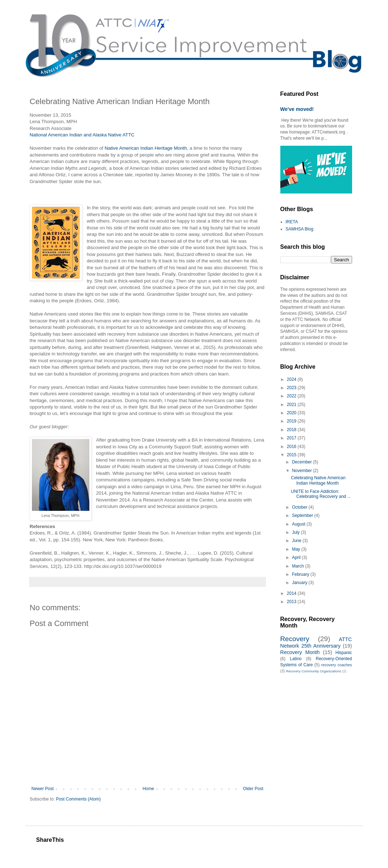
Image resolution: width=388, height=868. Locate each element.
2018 (292, 430)
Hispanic (343, 653)
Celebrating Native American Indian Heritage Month (318, 480)
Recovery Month (300, 652)
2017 (292, 438)
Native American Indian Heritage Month (146, 148)
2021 (292, 405)
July (296, 532)
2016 (292, 447)
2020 (292, 413)
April (297, 557)
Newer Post (43, 789)
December (302, 462)
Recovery (295, 639)
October (300, 507)
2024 (292, 379)
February (301, 574)
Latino (296, 659)
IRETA (292, 222)
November (302, 471)
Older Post (253, 789)
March (298, 566)
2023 (292, 388)
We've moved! (297, 109)
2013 (292, 602)
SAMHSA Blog (300, 229)
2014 (292, 593)
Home (148, 789)
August (299, 524)
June (297, 541)
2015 (292, 455)
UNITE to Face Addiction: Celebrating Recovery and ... (321, 494)
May (296, 549)
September (303, 515)
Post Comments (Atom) (78, 799)
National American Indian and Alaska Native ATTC (82, 135)
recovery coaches (337, 665)
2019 (292, 421)
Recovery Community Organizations (314, 671)
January (300, 583)
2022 (292, 396)
